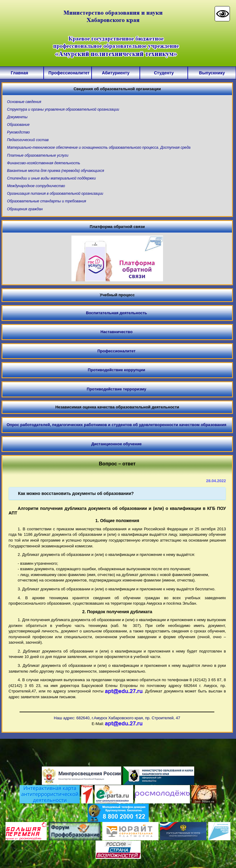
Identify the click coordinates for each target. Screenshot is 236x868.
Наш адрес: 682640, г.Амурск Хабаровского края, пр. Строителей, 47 (117, 718)
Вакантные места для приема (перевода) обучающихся (56, 171)
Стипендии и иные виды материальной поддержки (51, 178)
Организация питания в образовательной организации (55, 194)
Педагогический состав (28, 140)
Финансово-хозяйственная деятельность (44, 163)
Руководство (18, 132)
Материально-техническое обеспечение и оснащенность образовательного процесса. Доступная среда (99, 148)
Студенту (164, 73)
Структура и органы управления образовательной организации (63, 109)
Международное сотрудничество (36, 186)
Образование (18, 125)
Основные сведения (24, 102)
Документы (17, 117)
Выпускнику (212, 73)
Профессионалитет (68, 73)
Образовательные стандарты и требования (47, 201)
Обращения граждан (25, 209)
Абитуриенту (116, 73)
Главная (19, 73)
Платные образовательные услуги (38, 155)
